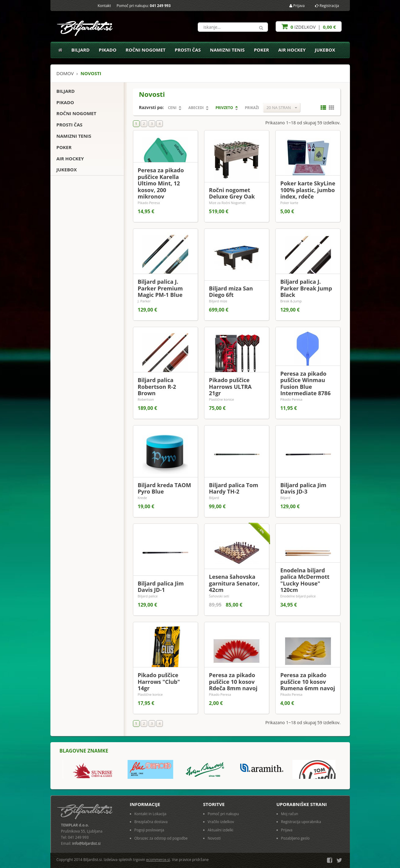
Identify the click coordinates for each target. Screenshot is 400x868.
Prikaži (252, 108)
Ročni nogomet (146, 50)
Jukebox (325, 50)
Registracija (327, 6)
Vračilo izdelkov (221, 822)
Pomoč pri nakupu (223, 814)
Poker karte (289, 203)
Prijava (297, 6)
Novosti (214, 838)
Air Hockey (292, 50)
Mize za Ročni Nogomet (227, 203)
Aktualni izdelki (221, 830)
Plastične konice (222, 399)
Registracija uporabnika (301, 822)
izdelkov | (309, 26)
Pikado (108, 50)
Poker (262, 50)
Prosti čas (188, 50)
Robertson (146, 399)
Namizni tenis (227, 50)
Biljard (81, 50)
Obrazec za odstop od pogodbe (161, 838)
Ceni (172, 108)
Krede (142, 498)
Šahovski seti (219, 596)
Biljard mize (218, 301)
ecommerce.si (158, 860)
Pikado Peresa (149, 203)
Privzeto (224, 108)
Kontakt (104, 6)
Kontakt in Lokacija (150, 814)
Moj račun (290, 814)
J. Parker (144, 301)
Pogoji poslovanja (149, 830)
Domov (65, 73)
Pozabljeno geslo (295, 838)
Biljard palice (148, 596)
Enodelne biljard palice (298, 596)
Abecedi (196, 108)
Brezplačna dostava (151, 822)
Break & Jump (291, 301)
